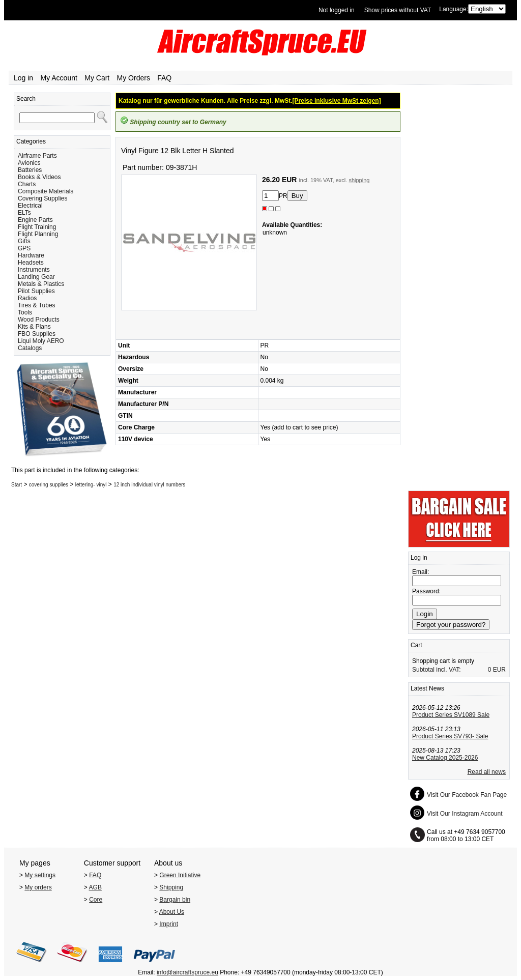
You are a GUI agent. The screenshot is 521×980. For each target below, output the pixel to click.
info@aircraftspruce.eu (187, 972)
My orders (38, 887)
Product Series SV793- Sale (450, 736)
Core (96, 900)
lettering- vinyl (91, 485)
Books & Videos (39, 177)
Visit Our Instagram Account (465, 814)
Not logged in (337, 10)
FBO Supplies (37, 334)
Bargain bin (175, 900)
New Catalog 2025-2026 (445, 758)
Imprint (169, 924)
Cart (416, 645)
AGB (95, 887)
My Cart (97, 78)
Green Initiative (180, 875)
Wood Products (39, 320)
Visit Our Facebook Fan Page (467, 795)
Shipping (171, 887)
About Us (172, 912)
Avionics (29, 163)
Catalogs (30, 348)
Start (17, 485)
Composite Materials (46, 191)
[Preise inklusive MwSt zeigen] (337, 101)
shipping (359, 180)
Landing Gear (36, 277)
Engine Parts (35, 220)
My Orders (134, 78)
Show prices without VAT (398, 10)
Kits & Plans (34, 327)
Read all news (487, 772)
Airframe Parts (37, 156)
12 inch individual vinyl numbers (149, 485)
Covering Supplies (42, 198)
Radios (27, 298)
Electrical (30, 206)
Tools (25, 312)
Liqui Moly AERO (41, 341)
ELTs (24, 213)
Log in (23, 78)
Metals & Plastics (41, 284)
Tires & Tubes (37, 305)
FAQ (164, 78)
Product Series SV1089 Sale (451, 715)
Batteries (30, 170)
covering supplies (49, 485)
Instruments (34, 270)
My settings (40, 875)
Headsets (31, 263)
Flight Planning (38, 234)
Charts (27, 184)
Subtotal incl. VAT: (437, 670)
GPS (24, 248)
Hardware (31, 255)
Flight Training (37, 227)
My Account (59, 78)
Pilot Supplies (36, 291)
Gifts (24, 241)
